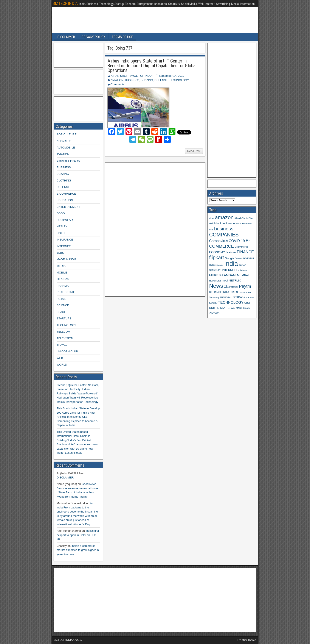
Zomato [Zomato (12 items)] (214, 313)
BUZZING (147, 80)
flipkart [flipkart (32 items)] (217, 258)
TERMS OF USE (122, 37)
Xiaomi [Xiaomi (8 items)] (247, 308)
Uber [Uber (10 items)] (247, 303)
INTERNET (64, 246)
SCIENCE (63, 305)
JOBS (60, 253)
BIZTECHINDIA (65, 3)
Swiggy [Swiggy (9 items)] (213, 303)
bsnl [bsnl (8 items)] (211, 230)
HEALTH (62, 226)
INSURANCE (65, 240)
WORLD (62, 365)
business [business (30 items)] (224, 229)
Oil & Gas (63, 279)
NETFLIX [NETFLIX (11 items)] (235, 281)
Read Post (194, 151)
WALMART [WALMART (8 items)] (237, 308)
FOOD (61, 213)
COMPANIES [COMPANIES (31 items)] (224, 235)
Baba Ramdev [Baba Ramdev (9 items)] (244, 223)
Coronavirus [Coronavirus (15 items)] (219, 241)
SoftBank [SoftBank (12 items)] (239, 297)
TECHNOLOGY (179, 80)
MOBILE (62, 273)
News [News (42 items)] (216, 286)
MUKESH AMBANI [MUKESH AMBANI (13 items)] (223, 275)
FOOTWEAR (65, 220)
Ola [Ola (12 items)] (226, 287)
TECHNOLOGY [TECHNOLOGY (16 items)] (231, 302)
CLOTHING (64, 181)
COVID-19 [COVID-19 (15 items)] (237, 241)
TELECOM (63, 332)
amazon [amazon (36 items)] (224, 217)
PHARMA (63, 286)
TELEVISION (65, 338)
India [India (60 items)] (231, 263)
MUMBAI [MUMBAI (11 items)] (243, 275)
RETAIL (61, 299)
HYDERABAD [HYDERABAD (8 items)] (216, 265)
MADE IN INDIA (67, 259)
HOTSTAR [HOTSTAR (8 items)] (249, 258)
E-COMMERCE (66, 194)
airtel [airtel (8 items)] (212, 218)
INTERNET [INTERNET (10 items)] (229, 270)
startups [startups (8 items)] (250, 297)
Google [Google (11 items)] (229, 258)
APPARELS (64, 141)
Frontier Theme (247, 640)
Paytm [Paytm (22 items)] (245, 286)
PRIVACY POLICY (93, 37)
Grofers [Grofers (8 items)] (239, 258)
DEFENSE (161, 80)
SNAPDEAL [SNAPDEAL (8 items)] (226, 297)
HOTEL (61, 233)
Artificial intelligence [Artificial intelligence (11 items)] (222, 223)
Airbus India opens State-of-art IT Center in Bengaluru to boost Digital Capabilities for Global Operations (152, 66)
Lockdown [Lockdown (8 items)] (242, 270)
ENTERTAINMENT (68, 207)
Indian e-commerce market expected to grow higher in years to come (78, 550)
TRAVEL (62, 345)
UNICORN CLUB (67, 351)
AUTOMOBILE (66, 148)
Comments (118, 84)
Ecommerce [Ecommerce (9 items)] (241, 247)
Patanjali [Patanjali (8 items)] (234, 287)
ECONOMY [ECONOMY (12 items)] (217, 252)
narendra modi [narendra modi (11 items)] (219, 281)
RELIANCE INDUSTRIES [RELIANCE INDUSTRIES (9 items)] (224, 292)
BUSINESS (132, 80)
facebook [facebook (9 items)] (231, 252)
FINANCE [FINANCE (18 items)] (245, 252)
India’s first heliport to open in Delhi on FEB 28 (78, 535)
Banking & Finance (68, 161)
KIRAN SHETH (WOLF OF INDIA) (132, 76)
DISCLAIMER (66, 37)
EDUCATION (65, 200)
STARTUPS (64, 318)
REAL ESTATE (66, 292)
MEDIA (61, 266)
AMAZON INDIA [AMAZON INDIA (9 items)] (244, 218)
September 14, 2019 (172, 76)
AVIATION (117, 80)
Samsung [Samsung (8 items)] (214, 297)
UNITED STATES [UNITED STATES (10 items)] (220, 308)
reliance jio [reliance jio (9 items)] (245, 292)
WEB (60, 358)
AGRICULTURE (67, 134)
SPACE (61, 312)
